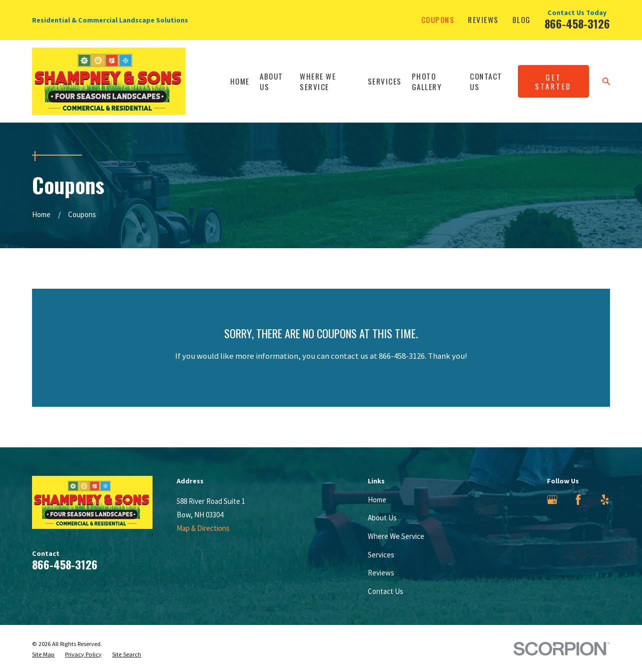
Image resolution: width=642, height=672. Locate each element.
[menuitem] (43, 654)
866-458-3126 (577, 24)
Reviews (483, 20)
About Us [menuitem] (271, 81)
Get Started (553, 82)
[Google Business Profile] (552, 500)
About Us (382, 518)
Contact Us (386, 591)
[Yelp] (605, 500)
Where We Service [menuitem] (318, 81)
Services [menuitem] (385, 81)
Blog (522, 20)
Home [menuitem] (240, 81)
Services (381, 555)
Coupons (438, 20)
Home (377, 500)
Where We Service (396, 536)
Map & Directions (203, 528)
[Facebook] (578, 500)
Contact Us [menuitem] (486, 81)
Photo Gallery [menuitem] (427, 81)
